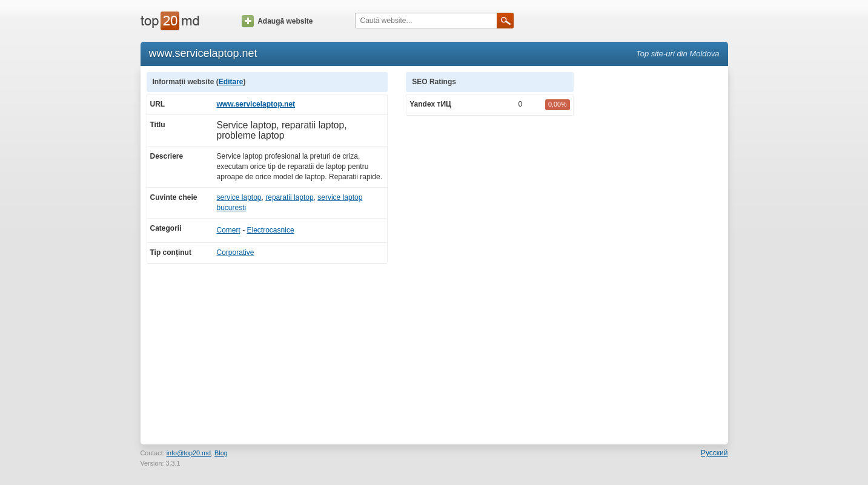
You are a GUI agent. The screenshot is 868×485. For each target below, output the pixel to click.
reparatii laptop (289, 197)
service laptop (239, 197)
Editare (231, 82)
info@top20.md (189, 453)
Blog (221, 453)
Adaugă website (277, 21)
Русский (714, 453)
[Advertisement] (657, 254)
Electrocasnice (271, 230)
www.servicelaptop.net (256, 104)
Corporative (236, 252)
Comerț (229, 230)
